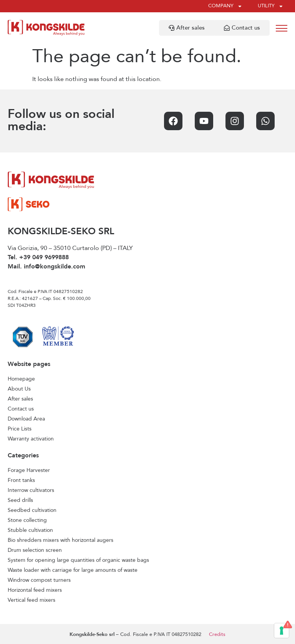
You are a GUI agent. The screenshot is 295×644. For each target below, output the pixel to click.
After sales (20, 399)
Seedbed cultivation (32, 510)
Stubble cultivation (30, 530)
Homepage (21, 379)
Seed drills (20, 500)
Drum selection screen (35, 550)
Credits (217, 635)
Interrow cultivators (31, 490)
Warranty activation (31, 439)
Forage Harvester (29, 470)
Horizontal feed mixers (35, 590)
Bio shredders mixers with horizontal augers (60, 540)
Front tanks (21, 480)
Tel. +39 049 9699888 (38, 258)
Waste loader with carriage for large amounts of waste (73, 570)
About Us (19, 389)
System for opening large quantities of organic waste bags (78, 560)
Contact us (21, 409)
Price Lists (20, 429)
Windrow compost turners (39, 580)
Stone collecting (27, 520)
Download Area (26, 419)
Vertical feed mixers (31, 600)
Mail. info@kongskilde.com (46, 267)
